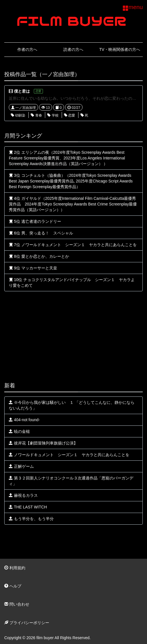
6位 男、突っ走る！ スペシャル (41, 233)
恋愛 (70, 115)
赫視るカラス (23, 495)
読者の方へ (73, 49)
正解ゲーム (21, 466)
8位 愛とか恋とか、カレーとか (39, 256)
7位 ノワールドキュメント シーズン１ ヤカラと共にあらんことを (73, 245)
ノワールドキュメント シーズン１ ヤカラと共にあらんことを (69, 455)
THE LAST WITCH (28, 507)
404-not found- (24, 420)
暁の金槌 (19, 431)
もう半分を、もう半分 (31, 519)
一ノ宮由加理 (23, 108)
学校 (53, 115)
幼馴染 (18, 115)
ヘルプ (13, 586)
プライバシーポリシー (27, 623)
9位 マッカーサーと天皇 (33, 268)
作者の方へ (27, 49)
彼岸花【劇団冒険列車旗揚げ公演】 (43, 443)
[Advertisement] (73, 337)
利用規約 (15, 568)
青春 (36, 115)
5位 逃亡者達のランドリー (35, 221)
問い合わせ (17, 604)
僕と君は (22, 91)
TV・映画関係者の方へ (120, 49)
